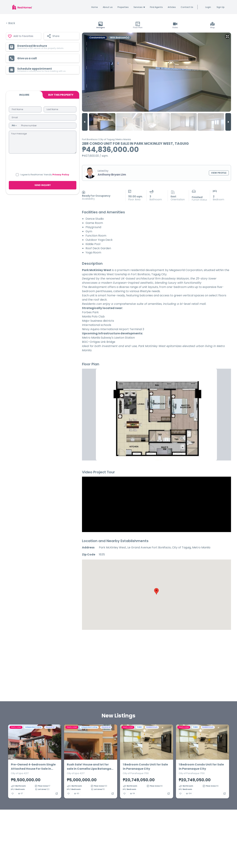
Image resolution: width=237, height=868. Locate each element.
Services (139, 7)
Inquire (24, 95)
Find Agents (156, 7)
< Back (11, 23)
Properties (123, 7)
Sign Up (221, 7)
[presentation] (43, 163)
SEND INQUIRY (43, 185)
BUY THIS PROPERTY (61, 95)
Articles (172, 7)
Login (208, 7)
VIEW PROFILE (219, 173)
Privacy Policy (61, 175)
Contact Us (187, 7)
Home (95, 7)
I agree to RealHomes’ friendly (45, 175)
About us (108, 7)
